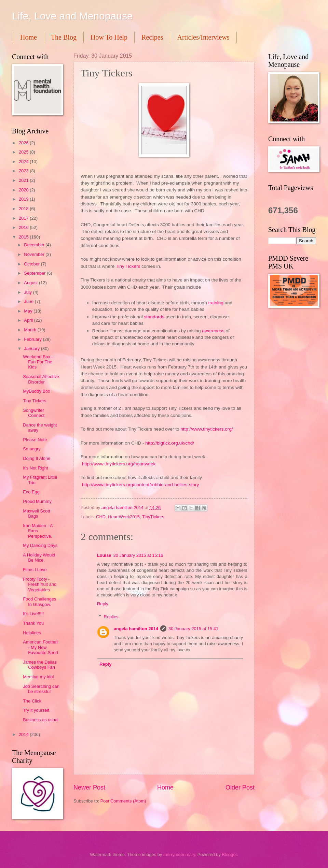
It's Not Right (35, 468)
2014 (24, 734)
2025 (24, 152)
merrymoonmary (179, 855)
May (29, 311)
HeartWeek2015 (124, 517)
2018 (24, 209)
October (32, 264)
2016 (24, 227)
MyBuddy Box (36, 391)
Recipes (152, 37)
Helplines (32, 633)
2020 (24, 190)
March (31, 330)
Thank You (33, 623)
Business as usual (41, 720)
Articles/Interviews (203, 37)
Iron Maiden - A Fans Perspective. (38, 531)
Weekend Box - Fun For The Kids (38, 362)
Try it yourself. (37, 710)
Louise (104, 555)
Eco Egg (31, 492)
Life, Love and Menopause (72, 16)
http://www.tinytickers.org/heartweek (119, 464)
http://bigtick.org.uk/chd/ (170, 443)
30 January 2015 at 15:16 (138, 555)
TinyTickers (153, 517)
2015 (24, 237)
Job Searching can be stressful (41, 689)
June (29, 301)
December (35, 245)
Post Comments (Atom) (123, 801)
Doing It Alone (37, 458)
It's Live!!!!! (33, 614)
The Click (32, 701)
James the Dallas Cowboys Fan (40, 665)
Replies (111, 617)
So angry (32, 449)
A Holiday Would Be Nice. (39, 558)
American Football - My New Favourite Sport (41, 647)
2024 (24, 162)
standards (155, 317)
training (216, 303)
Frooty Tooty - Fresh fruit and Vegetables (40, 584)
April (29, 320)
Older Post (240, 787)
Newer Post (89, 787)
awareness (214, 331)
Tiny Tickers (128, 266)
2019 (24, 199)
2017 (24, 218)
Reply (103, 604)
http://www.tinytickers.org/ (207, 429)
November (35, 254)
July (28, 292)
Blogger (229, 855)
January (32, 349)
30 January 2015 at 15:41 (193, 629)
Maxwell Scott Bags (36, 513)
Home (29, 37)
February (33, 339)
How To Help (109, 37)
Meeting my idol (38, 677)
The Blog (64, 37)
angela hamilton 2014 (136, 629)
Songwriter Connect (34, 413)
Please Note (35, 440)
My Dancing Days (40, 545)
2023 (24, 171)
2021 (24, 180)
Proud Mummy (37, 501)
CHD (101, 517)
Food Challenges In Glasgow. (39, 602)
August (31, 283)
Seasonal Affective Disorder (41, 379)
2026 (24, 143)
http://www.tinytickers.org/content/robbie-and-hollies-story (141, 485)
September (35, 273)
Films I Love (35, 570)
